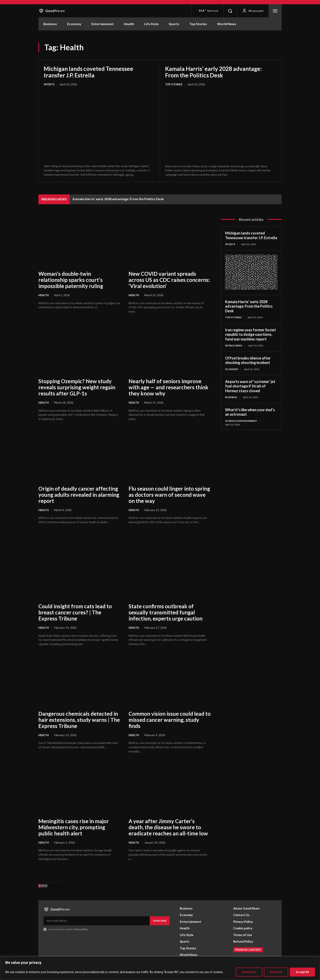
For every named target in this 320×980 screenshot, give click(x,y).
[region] (160, 968)
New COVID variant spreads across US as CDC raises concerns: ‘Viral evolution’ (169, 280)
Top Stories (174, 84)
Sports (49, 84)
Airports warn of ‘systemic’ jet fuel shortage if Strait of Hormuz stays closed (250, 386)
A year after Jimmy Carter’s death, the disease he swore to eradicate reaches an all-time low (168, 827)
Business (231, 397)
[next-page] (46, 886)
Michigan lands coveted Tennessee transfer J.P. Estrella (88, 72)
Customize (249, 972)
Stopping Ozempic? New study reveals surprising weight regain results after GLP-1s (77, 387)
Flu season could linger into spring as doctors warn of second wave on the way (169, 495)
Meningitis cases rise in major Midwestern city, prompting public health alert (74, 827)
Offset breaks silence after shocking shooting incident (248, 360)
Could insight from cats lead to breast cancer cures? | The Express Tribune (75, 612)
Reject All (276, 972)
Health (44, 295)
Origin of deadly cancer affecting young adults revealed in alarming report (79, 495)
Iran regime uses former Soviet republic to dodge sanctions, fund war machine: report (251, 334)
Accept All (302, 972)
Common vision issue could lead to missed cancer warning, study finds (170, 720)
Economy (232, 369)
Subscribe (160, 921)
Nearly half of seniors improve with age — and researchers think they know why (168, 387)
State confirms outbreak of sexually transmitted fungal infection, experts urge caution (166, 612)
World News (234, 345)
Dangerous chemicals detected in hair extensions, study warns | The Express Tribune (79, 720)
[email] (97, 921)
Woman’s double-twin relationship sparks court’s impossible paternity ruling (71, 280)
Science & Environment (241, 421)
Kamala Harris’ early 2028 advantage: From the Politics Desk (214, 72)
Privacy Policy (81, 929)
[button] (230, 11)
